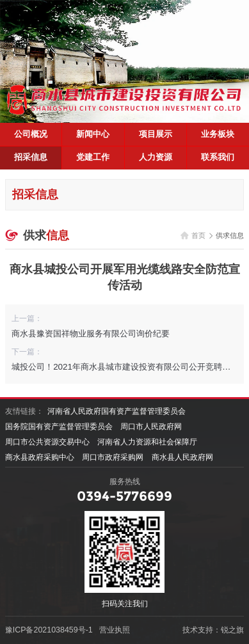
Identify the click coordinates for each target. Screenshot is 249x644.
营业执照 (115, 630)
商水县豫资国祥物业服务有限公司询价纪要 (91, 334)
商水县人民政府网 (182, 457)
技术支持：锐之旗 (213, 630)
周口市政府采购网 (113, 457)
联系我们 (218, 157)
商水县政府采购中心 (40, 457)
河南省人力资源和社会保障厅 (147, 442)
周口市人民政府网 (151, 427)
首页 (198, 235)
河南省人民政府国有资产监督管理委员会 (116, 411)
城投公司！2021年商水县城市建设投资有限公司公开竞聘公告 (125, 367)
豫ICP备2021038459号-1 (49, 630)
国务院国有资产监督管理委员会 (59, 427)
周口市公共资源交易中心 (47, 442)
